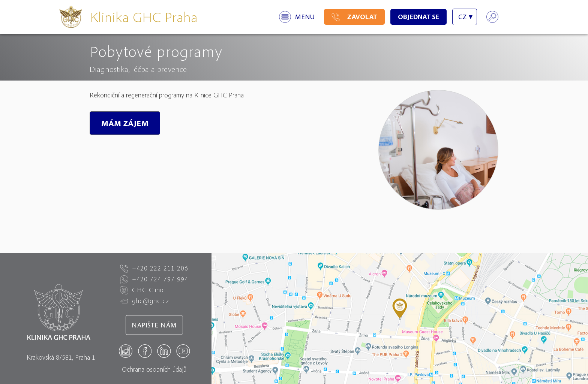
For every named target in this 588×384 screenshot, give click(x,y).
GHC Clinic (142, 290)
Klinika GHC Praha (144, 17)
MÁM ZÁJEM (125, 123)
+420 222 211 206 (154, 268)
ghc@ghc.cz (145, 301)
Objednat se (418, 17)
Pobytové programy (156, 51)
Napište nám (154, 325)
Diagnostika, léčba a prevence (138, 69)
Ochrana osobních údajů (154, 369)
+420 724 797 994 (154, 279)
